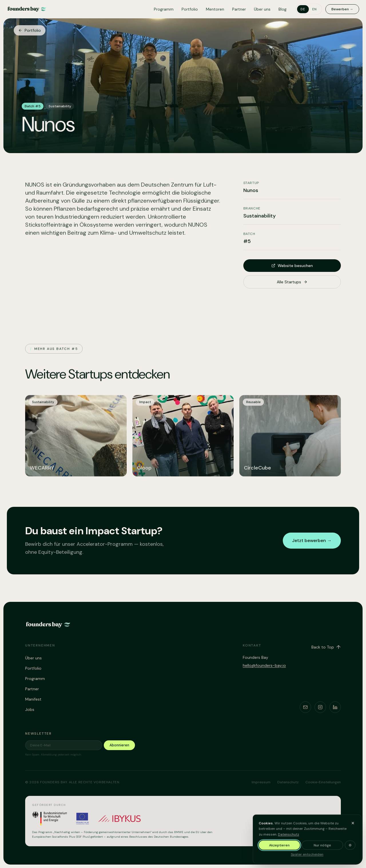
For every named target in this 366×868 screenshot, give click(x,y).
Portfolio (190, 9)
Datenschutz (289, 837)
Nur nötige (322, 849)
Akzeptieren (279, 849)
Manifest (33, 699)
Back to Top (326, 647)
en (315, 9)
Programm (164, 9)
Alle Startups (292, 282)
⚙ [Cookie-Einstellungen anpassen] (350, 849)
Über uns (262, 9)
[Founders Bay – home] (27, 9)
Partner (239, 9)
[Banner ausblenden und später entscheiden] (353, 826)
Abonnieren (119, 745)
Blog (283, 9)
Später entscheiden (307, 858)
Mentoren (215, 9)
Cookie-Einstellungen (323, 782)
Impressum (261, 782)
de (303, 9)
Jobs (30, 709)
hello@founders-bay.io (264, 665)
